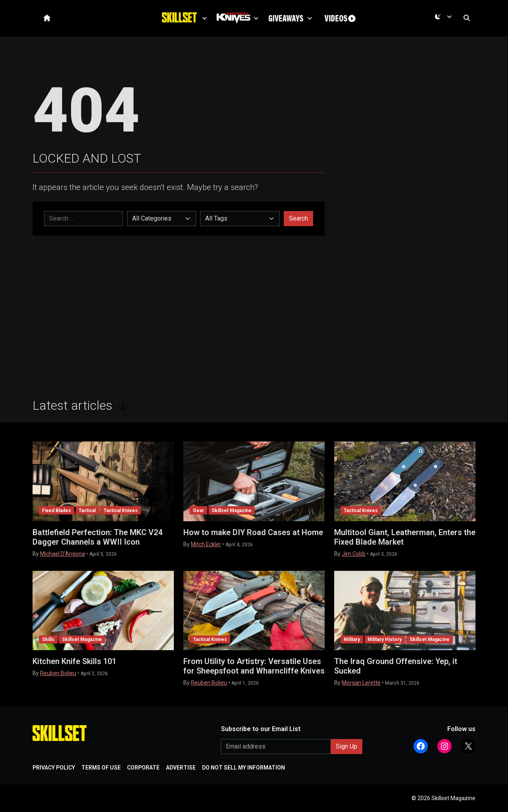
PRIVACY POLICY (54, 768)
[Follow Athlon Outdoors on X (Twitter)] (468, 746)
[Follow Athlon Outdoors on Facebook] (421, 746)
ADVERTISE (181, 768)
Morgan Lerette (361, 683)
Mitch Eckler (206, 544)
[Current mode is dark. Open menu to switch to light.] (445, 20)
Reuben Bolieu (58, 673)
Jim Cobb (354, 554)
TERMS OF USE (101, 768)
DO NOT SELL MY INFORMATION (243, 768)
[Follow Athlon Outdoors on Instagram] (444, 746)
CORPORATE (143, 768)
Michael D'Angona (63, 554)
